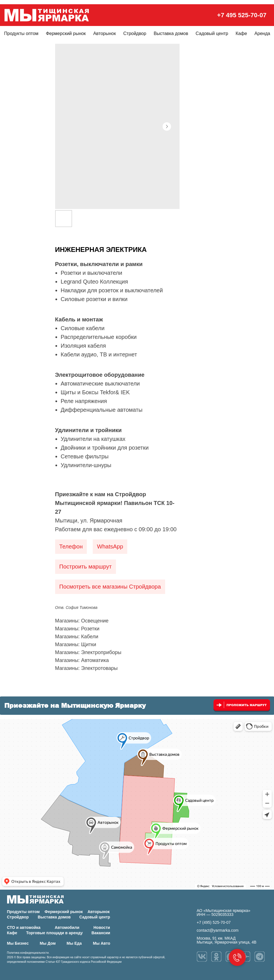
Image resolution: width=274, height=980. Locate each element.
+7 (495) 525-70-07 (214, 922)
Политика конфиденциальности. (28, 953)
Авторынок (105, 33)
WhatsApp (110, 546)
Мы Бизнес (18, 943)
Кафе (241, 33)
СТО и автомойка (24, 927)
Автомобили (67, 927)
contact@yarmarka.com (218, 930)
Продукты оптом (21, 33)
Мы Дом (48, 943)
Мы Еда (74, 943)
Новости (102, 927)
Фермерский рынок (66, 33)
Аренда (262, 33)
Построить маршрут (86, 567)
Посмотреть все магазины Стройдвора (110, 587)
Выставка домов (171, 33)
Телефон (71, 546)
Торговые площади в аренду (55, 933)
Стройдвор (135, 33)
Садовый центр (212, 33)
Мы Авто (102, 943)
